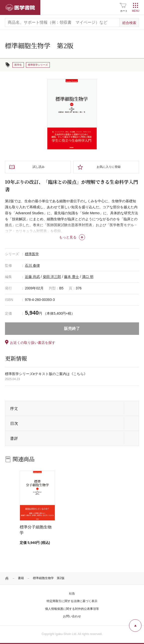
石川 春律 (32, 265)
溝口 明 (88, 277)
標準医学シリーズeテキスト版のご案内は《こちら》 (46, 374)
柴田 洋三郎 (52, 277)
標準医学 (32, 254)
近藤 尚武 (32, 277)
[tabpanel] (72, 114)
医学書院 (20, 7)
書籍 (21, 578)
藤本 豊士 (72, 277)
